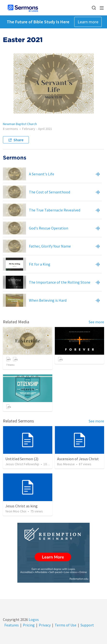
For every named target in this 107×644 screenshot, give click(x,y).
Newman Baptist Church (20, 124)
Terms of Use (66, 625)
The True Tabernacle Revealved (55, 210)
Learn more (88, 22)
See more (96, 322)
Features (12, 625)
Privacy (45, 625)
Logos (33, 619)
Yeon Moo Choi (16, 511)
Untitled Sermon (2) (22, 459)
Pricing (29, 625)
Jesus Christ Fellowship (22, 464)
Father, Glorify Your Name (50, 246)
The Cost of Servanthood (50, 192)
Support (87, 625)
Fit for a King (40, 264)
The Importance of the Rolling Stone (60, 282)
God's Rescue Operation (49, 228)
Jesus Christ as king (21, 506)
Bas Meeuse (66, 464)
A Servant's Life (42, 174)
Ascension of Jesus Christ (78, 459)
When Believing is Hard (48, 300)
